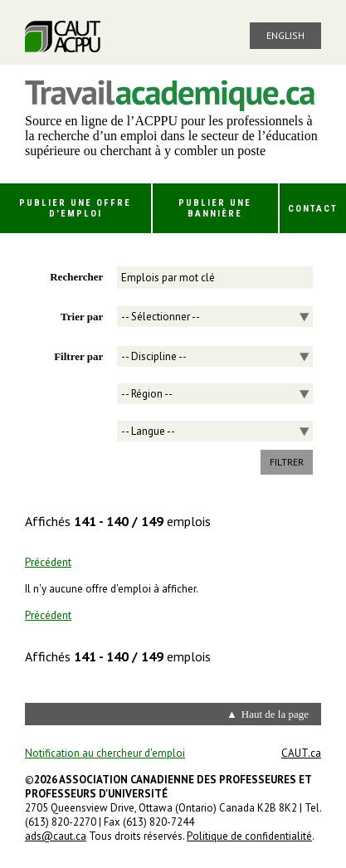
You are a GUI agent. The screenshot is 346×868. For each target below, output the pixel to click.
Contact (313, 209)
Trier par (82, 317)
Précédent (48, 562)
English (285, 35)
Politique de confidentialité (249, 836)
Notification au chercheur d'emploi (105, 753)
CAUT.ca (301, 753)
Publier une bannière (215, 208)
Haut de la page (275, 714)
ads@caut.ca (56, 836)
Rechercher (76, 277)
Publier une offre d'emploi (75, 208)
